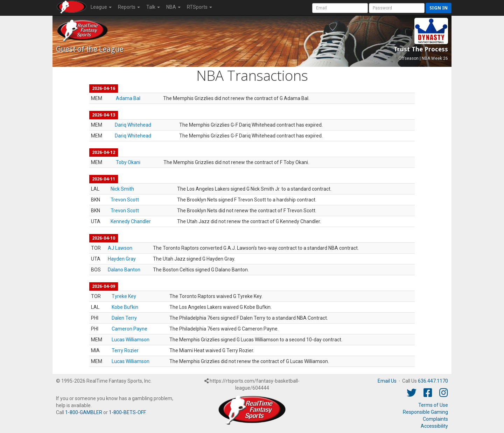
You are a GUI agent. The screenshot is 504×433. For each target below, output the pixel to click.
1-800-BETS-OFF (127, 412)
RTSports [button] (199, 7)
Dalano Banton (124, 270)
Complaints (435, 419)
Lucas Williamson (131, 340)
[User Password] (397, 8)
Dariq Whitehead (133, 125)
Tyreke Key (124, 296)
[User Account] (340, 8)
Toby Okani (128, 162)
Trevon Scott (125, 200)
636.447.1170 (433, 381)
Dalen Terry (124, 318)
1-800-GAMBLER (84, 412)
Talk (153, 7)
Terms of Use (433, 405)
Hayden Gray (122, 259)
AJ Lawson (120, 248)
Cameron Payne (129, 329)
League (101, 7)
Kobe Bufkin (125, 307)
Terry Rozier (125, 350)
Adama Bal (128, 98)
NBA (173, 7)
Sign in (439, 8)
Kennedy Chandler (131, 221)
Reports (129, 7)
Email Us (387, 381)
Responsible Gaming (425, 412)
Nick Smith (122, 189)
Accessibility (434, 426)
